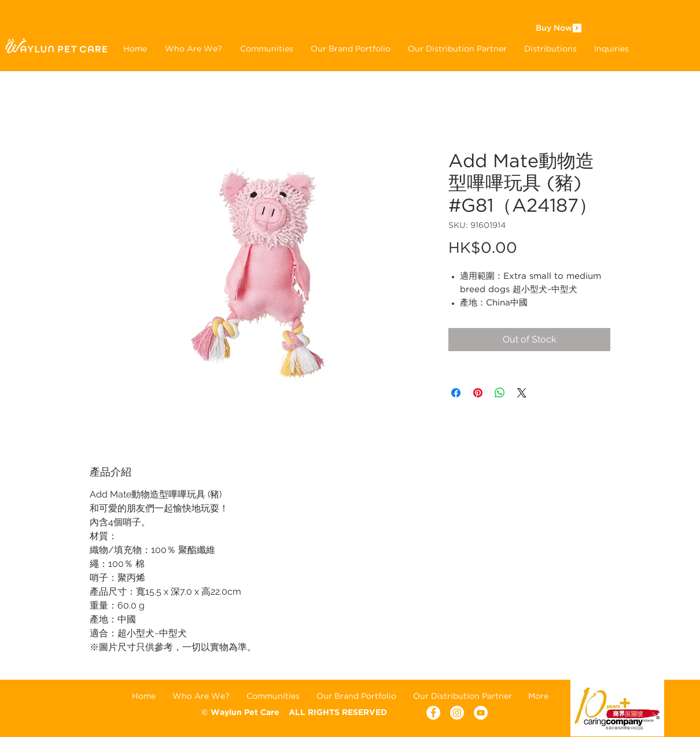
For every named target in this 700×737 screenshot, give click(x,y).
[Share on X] (522, 393)
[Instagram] (457, 713)
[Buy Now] (554, 29)
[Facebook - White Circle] (433, 713)
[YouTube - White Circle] (481, 713)
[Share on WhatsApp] (500, 393)
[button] (351, 49)
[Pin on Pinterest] (478, 393)
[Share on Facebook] (456, 393)
